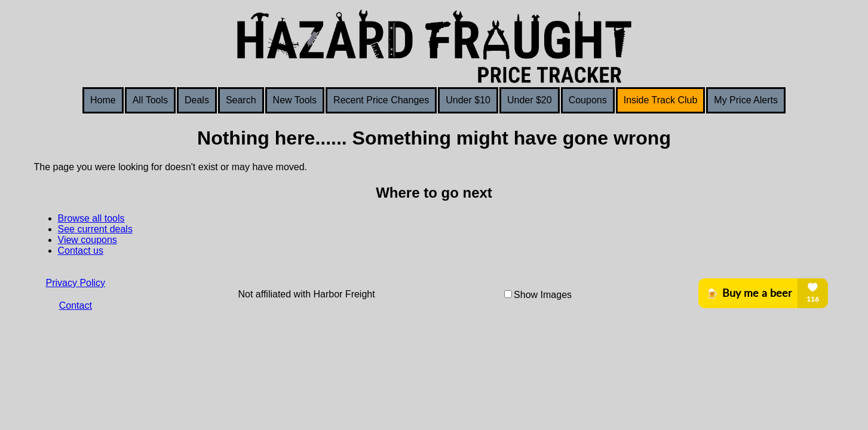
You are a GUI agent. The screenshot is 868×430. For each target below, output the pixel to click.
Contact (76, 305)
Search (241, 100)
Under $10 (468, 100)
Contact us (81, 251)
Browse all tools (91, 218)
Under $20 (530, 100)
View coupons (88, 240)
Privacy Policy (76, 283)
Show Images (543, 295)
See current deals (95, 229)
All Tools (150, 100)
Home (103, 100)
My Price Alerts (746, 100)
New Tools (295, 100)
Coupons (588, 100)
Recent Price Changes (381, 100)
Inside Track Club (661, 100)
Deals (197, 100)
